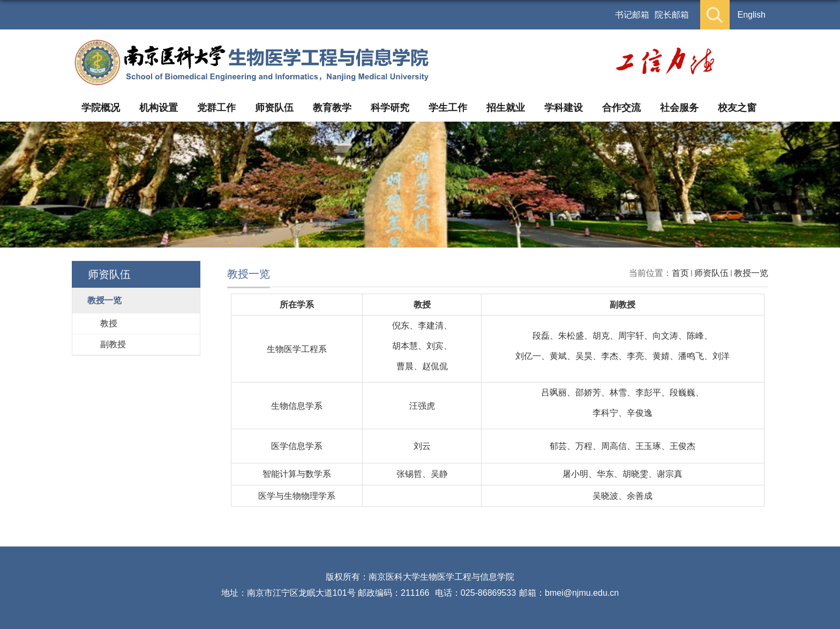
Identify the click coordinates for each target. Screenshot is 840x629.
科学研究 (390, 108)
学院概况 (101, 108)
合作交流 (621, 108)
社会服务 (679, 108)
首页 (680, 273)
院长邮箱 (672, 15)
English (752, 15)
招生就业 (506, 108)
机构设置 (159, 108)
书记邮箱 (632, 15)
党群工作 (216, 108)
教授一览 (751, 273)
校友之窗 (737, 108)
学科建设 (564, 108)
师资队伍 (274, 108)
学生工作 (448, 108)
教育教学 (332, 108)
